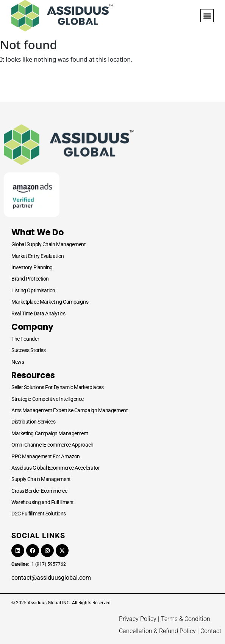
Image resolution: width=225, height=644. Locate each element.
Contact (211, 631)
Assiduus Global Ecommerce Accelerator (55, 468)
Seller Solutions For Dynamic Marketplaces (58, 387)
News (18, 362)
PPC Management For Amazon (46, 456)
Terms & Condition (186, 619)
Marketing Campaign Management (50, 433)
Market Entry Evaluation (38, 256)
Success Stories (28, 350)
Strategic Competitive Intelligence (48, 399)
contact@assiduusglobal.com (51, 578)
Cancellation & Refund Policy (157, 631)
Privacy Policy (138, 619)
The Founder (25, 339)
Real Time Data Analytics (38, 313)
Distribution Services (34, 422)
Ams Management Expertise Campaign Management (70, 410)
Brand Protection (30, 279)
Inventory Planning (32, 267)
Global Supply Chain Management (49, 244)
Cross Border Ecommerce (39, 491)
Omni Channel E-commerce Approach (52, 445)
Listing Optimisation (33, 290)
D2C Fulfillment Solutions (39, 514)
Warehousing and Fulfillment (43, 502)
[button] (207, 16)
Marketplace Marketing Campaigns (50, 302)
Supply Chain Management (41, 479)
